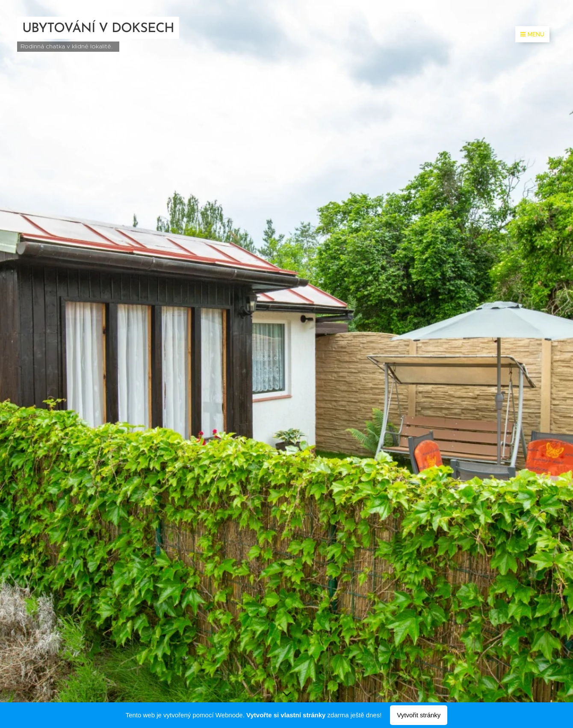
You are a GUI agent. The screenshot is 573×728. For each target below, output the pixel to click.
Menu (532, 34)
